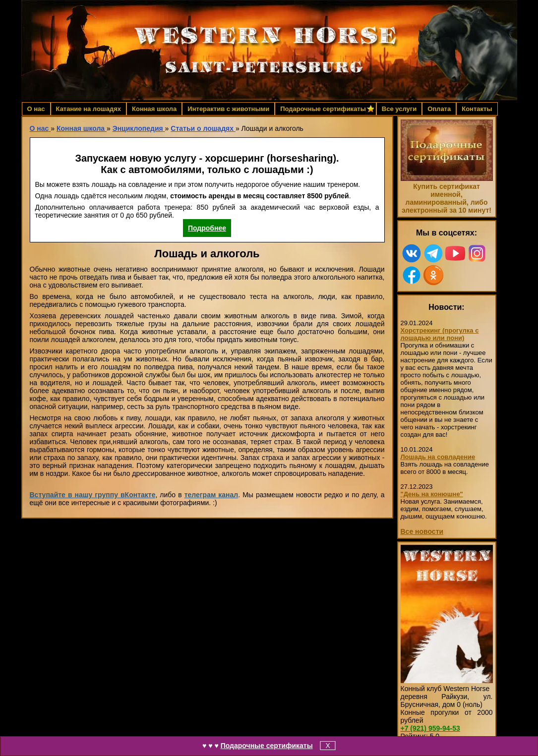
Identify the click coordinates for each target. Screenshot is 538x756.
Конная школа (154, 109)
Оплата (439, 109)
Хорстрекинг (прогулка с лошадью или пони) (440, 334)
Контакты (477, 109)
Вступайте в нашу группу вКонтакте (93, 495)
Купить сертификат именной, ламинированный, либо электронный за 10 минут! (447, 198)
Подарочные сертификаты (267, 746)
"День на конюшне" (432, 494)
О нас (36, 109)
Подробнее (207, 228)
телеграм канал (211, 495)
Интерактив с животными (228, 109)
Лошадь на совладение (438, 457)
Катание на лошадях (89, 109)
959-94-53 (430, 728)
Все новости (422, 531)
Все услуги (399, 109)
